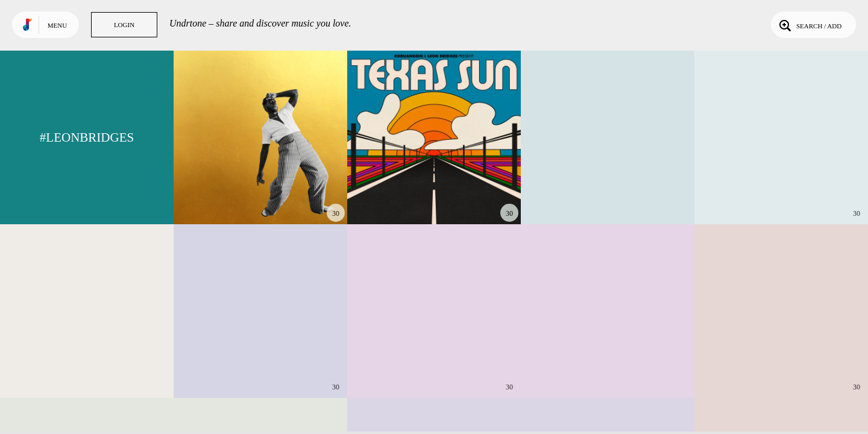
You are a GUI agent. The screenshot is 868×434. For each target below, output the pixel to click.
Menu (57, 25)
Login (124, 25)
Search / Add (809, 25)
